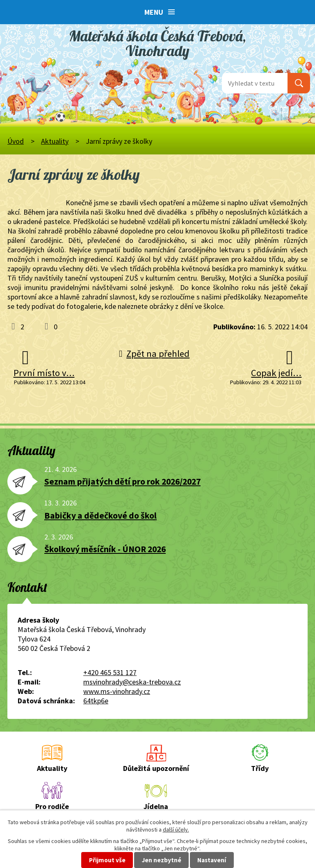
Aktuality (55, 141)
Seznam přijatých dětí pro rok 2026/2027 (122, 482)
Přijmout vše (107, 860)
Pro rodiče (52, 806)
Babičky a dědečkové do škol (100, 516)
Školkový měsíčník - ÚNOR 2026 (105, 549)
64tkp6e (96, 701)
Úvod (16, 141)
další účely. (176, 829)
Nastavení (212, 860)
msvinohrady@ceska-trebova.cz (132, 682)
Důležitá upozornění (156, 768)
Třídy (260, 768)
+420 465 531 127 (110, 672)
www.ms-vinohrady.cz (117, 691)
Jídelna (156, 806)
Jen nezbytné (162, 860)
